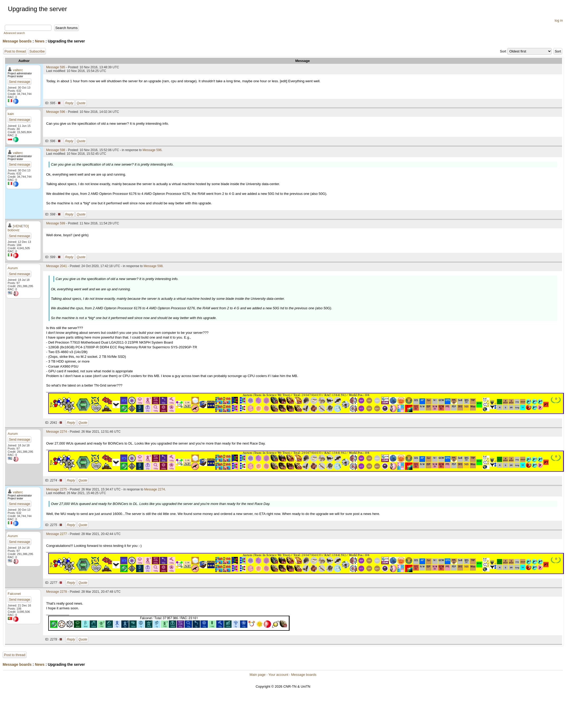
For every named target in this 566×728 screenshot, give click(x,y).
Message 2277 (57, 534)
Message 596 (56, 112)
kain (11, 114)
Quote (81, 103)
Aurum (13, 268)
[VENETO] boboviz (18, 228)
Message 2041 (57, 266)
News (40, 41)
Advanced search (14, 33)
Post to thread (15, 51)
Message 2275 (57, 489)
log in (559, 20)
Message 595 (56, 67)
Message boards (17, 41)
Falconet (14, 594)
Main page (258, 675)
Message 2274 (57, 432)
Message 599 (56, 223)
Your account (278, 675)
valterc (18, 70)
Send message (20, 82)
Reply (69, 103)
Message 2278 (57, 592)
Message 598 (56, 150)
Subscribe (37, 51)
